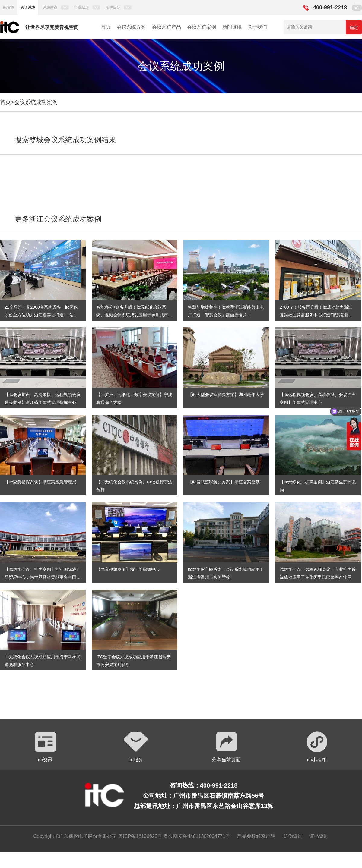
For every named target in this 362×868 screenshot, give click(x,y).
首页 (106, 27)
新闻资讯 (232, 27)
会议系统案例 (202, 27)
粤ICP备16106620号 (139, 836)
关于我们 (257, 27)
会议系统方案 (131, 27)
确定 (354, 27)
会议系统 (28, 8)
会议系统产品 (167, 27)
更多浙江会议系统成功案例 (58, 219)
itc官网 (9, 8)
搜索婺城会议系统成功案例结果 (65, 140)
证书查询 (319, 836)
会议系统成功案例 (36, 102)
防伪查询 (293, 836)
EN (357, 8)
